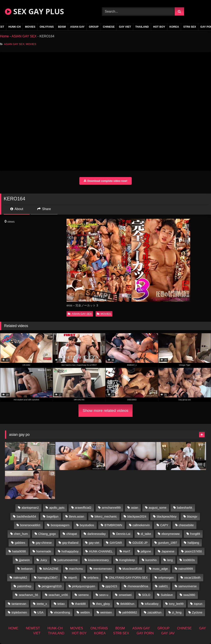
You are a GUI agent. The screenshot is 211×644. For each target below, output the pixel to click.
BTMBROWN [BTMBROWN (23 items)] (113, 525)
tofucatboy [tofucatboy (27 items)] (152, 604)
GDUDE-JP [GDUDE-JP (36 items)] (140, 543)
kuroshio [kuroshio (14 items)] (151, 560)
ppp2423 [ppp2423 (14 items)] (111, 586)
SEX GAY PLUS (34, 11)
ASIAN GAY (77, 27)
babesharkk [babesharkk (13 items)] (185, 508)
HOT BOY (159, 27)
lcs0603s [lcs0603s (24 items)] (189, 560)
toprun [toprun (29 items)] (198, 604)
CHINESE (109, 27)
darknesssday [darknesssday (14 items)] (97, 534)
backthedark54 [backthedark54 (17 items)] (26, 516)
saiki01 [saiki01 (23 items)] (163, 586)
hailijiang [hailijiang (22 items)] (193, 543)
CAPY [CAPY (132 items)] (164, 525)
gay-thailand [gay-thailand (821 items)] (70, 543)
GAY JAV (168, 633)
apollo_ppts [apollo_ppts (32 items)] (57, 508)
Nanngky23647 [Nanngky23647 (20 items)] (47, 578)
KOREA (174, 27)
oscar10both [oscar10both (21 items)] (192, 578)
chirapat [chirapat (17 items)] (72, 534)
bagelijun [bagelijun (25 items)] (53, 516)
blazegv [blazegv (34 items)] (192, 516)
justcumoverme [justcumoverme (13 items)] (68, 560)
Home (4, 36)
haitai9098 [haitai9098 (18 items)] (19, 551)
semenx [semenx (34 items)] (83, 595)
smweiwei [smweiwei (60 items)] (125, 595)
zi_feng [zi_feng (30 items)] (177, 612)
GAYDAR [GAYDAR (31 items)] (116, 543)
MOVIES (30, 27)
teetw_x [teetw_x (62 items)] (42, 604)
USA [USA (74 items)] (40, 612)
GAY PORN (145, 633)
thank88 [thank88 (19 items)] (80, 604)
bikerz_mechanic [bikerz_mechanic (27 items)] (106, 516)
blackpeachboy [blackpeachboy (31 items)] (167, 516)
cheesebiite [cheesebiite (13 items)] (186, 525)
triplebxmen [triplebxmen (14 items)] (19, 612)
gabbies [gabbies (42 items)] (20, 543)
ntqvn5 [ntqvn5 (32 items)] (72, 578)
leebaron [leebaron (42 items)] (27, 569)
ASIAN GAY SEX (24, 36)
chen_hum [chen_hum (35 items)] (21, 534)
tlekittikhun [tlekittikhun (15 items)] (127, 604)
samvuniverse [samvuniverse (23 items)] (188, 586)
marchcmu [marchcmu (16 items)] (76, 569)
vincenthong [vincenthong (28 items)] (62, 612)
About (17, 209)
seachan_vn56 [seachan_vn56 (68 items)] (58, 595)
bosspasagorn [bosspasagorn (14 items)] (60, 525)
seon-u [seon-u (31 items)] (104, 595)
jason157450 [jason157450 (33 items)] (193, 551)
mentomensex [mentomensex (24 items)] (103, 569)
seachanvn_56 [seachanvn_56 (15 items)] (28, 595)
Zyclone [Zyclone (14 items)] (197, 612)
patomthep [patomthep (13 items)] (24, 586)
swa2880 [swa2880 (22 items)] (189, 595)
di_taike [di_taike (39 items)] (146, 534)
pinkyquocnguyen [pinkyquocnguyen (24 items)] (83, 586)
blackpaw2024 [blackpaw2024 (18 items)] (137, 516)
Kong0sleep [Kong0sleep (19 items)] (127, 560)
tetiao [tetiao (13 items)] (61, 604)
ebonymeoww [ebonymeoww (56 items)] (171, 534)
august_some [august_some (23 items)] (157, 508)
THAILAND (142, 27)
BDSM (62, 27)
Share (44, 209)
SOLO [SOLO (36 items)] (146, 595)
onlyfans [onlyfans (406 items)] (93, 578)
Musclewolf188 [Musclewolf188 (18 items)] (132, 569)
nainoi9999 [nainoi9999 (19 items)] (186, 569)
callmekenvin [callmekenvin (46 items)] (141, 525)
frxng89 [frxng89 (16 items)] (195, 534)
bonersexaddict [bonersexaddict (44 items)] (30, 525)
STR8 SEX (190, 27)
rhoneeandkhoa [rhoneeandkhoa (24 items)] (138, 586)
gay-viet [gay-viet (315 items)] (94, 543)
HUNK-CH (15, 27)
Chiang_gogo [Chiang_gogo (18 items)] (47, 534)
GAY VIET (125, 27)
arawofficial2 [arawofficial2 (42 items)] (83, 508)
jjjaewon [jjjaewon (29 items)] (24, 560)
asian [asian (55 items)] (135, 508)
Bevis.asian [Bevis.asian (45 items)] (77, 516)
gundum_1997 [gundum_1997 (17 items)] (168, 543)
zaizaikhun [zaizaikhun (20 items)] (155, 612)
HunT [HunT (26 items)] (127, 551)
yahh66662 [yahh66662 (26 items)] (130, 612)
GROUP (94, 27)
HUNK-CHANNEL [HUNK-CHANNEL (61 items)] (101, 551)
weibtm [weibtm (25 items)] (85, 612)
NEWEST (33, 628)
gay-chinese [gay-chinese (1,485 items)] (44, 543)
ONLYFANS (47, 27)
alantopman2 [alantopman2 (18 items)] (30, 508)
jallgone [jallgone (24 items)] (146, 551)
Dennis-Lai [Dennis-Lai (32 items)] (123, 534)
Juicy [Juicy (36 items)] (44, 560)
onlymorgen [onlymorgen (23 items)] (166, 578)
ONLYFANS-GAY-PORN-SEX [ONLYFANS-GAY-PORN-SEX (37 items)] (128, 578)
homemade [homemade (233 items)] (44, 551)
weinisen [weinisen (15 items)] (106, 612)
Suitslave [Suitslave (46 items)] (167, 595)
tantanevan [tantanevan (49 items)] (19, 604)
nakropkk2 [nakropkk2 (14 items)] (20, 578)
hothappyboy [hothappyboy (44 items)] (70, 551)
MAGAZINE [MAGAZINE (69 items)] (51, 569)
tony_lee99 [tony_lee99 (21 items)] (176, 604)
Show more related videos (105, 411)
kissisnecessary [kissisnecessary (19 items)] (98, 560)
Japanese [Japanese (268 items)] (168, 551)
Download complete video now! (105, 181)
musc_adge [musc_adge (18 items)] (160, 569)
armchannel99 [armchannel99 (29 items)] (111, 508)
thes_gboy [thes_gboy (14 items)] (103, 604)
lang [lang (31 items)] (170, 560)
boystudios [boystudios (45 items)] (87, 525)
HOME (13, 628)
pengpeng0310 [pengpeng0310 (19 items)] (52, 586)
